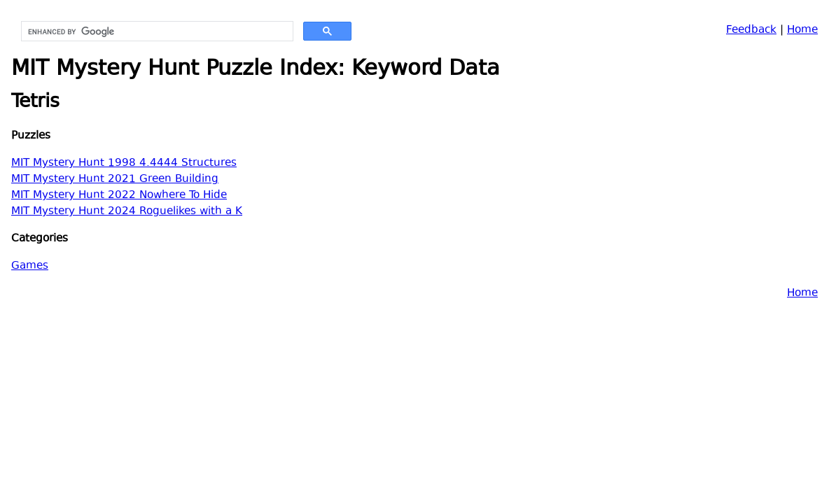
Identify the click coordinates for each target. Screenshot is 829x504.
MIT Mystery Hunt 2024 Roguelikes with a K (127, 212)
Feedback (751, 30)
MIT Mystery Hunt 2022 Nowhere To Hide (119, 196)
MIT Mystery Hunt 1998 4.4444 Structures (124, 163)
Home (802, 30)
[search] (156, 31)
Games (30, 266)
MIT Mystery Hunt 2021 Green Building (115, 180)
